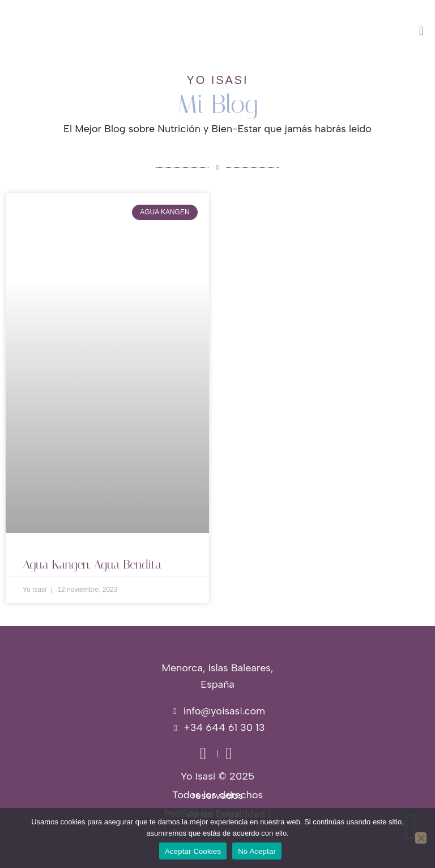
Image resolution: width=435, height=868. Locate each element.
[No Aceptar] (421, 838)
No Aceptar (257, 851)
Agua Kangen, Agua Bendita (92, 565)
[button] (272, 31)
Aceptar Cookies (193, 851)
